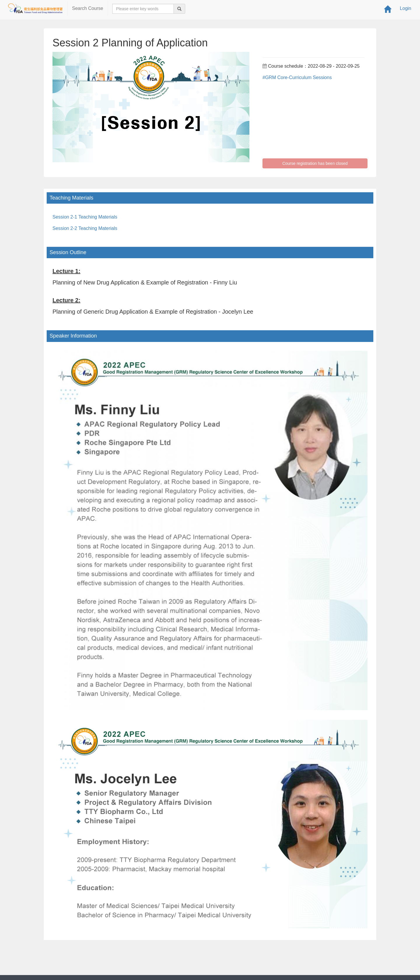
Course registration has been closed (315, 163)
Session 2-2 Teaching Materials (85, 228)
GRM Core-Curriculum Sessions (299, 77)
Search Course (88, 8)
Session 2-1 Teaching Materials (85, 217)
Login (406, 8)
